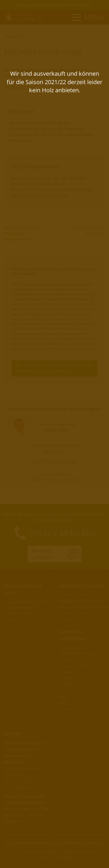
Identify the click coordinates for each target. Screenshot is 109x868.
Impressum (68, 857)
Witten (64, 703)
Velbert (64, 715)
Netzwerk (45, 857)
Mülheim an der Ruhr (74, 666)
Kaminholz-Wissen (79, 852)
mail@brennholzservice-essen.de (54, 480)
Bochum (65, 721)
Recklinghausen (70, 678)
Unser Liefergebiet (72, 648)
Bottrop (64, 690)
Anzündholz (67, 619)
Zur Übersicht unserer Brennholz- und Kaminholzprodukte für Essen (53, 368)
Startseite (14, 36)
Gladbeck (65, 684)
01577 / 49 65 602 (77, 5)
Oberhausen (68, 672)
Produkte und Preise (18, 614)
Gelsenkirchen (69, 660)
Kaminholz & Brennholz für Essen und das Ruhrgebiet (41, 601)
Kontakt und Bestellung (20, 607)
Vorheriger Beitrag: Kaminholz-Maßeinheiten (23, 233)
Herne (63, 697)
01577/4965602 (17, 787)
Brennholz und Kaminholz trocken (82, 595)
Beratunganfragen (42, 554)
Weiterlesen (20, 140)
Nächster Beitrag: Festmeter (88, 230)
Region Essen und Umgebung (79, 654)
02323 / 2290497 (18, 781)
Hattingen (66, 709)
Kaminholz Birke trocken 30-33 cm (83, 601)
